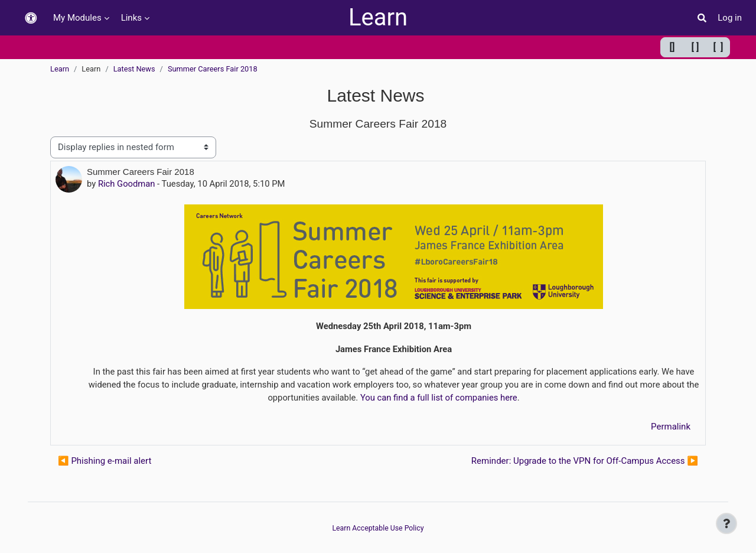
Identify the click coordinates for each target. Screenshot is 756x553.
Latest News (134, 69)
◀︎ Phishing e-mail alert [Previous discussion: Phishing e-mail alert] (105, 462)
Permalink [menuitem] (671, 428)
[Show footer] (726, 523)
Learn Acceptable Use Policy (378, 528)
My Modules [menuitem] (77, 18)
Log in (730, 18)
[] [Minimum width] (672, 47)
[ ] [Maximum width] (718, 47)
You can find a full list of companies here (447, 399)
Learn (378, 17)
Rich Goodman (127, 184)
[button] (31, 18)
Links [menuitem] (131, 18)
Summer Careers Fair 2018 (213, 69)
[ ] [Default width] (695, 47)
